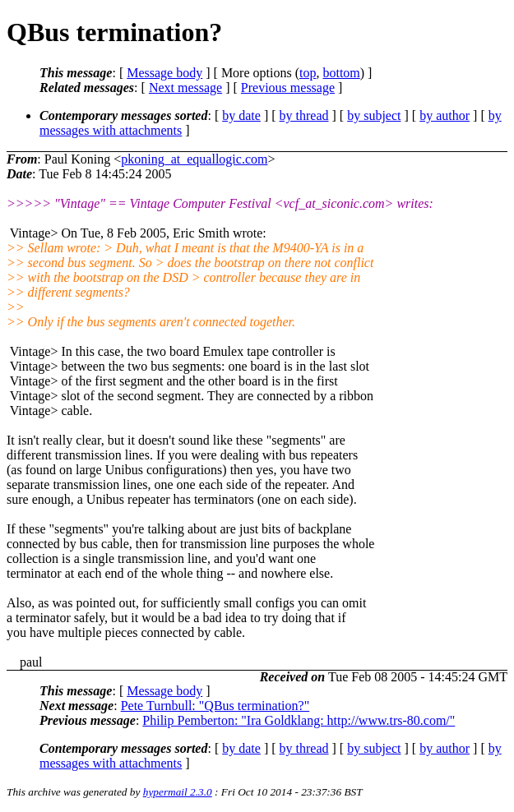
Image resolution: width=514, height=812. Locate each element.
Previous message (288, 88)
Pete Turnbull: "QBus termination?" (215, 706)
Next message (185, 88)
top (308, 73)
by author (445, 115)
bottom (341, 73)
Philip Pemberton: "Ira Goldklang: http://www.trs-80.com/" (299, 720)
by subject (374, 115)
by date (241, 115)
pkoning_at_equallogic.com (194, 159)
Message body (164, 73)
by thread (304, 115)
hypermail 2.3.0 (178, 792)
